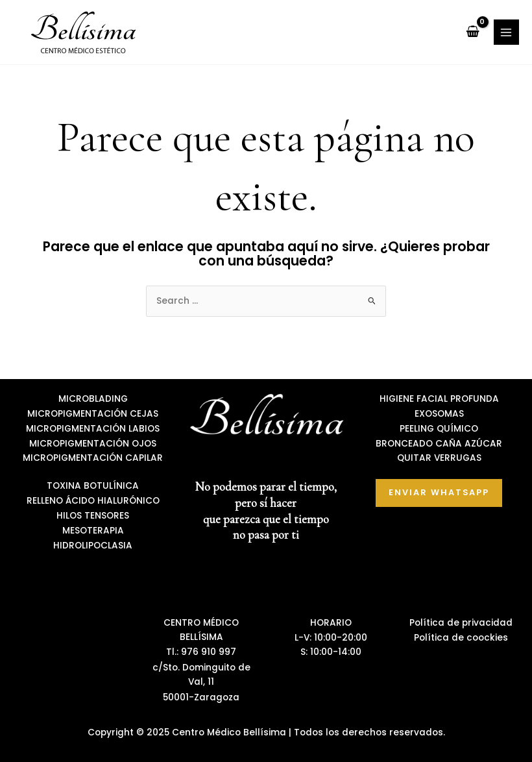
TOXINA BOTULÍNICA (93, 486)
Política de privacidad (461, 623)
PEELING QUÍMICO (439, 429)
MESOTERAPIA (93, 531)
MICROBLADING (93, 399)
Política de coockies (461, 638)
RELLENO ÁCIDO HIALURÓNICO (93, 501)
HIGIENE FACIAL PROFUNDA (439, 399)
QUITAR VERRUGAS (439, 458)
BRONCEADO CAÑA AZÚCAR (439, 444)
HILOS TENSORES (93, 516)
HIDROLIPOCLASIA (93, 546)
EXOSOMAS (439, 414)
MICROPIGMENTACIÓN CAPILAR (93, 458)
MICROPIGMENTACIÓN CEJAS (93, 414)
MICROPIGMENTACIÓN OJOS (93, 444)
